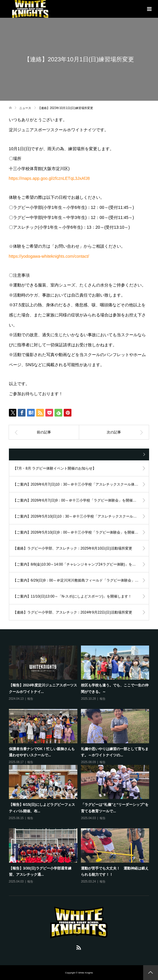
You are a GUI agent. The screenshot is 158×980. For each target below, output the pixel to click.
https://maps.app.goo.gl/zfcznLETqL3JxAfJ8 (49, 178)
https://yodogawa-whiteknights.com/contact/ (49, 256)
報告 (30, 699)
